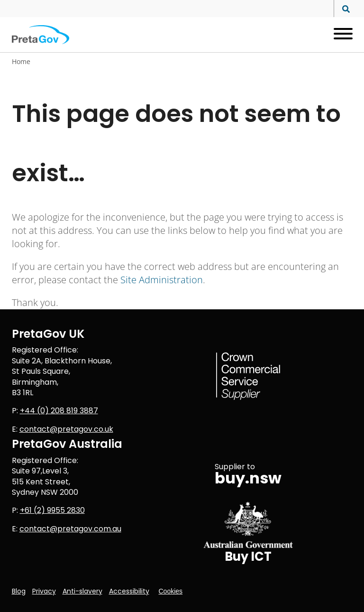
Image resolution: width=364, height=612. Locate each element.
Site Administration (162, 280)
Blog (19, 591)
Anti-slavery (82, 591)
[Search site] (343, 9)
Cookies (171, 591)
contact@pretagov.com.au (70, 529)
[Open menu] (340, 35)
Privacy (44, 591)
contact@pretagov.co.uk (66, 429)
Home (21, 62)
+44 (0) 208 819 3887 (59, 411)
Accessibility (129, 591)
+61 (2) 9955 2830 (52, 510)
